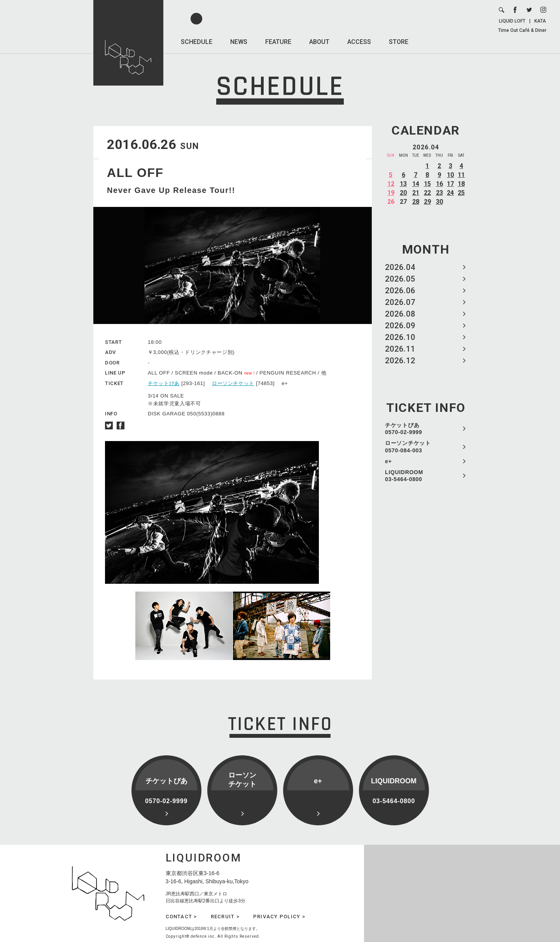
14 (416, 184)
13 (403, 184)
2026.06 (400, 291)
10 (450, 175)
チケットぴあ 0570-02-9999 (404, 429)
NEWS (239, 42)
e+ (388, 461)
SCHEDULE (197, 42)
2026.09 (400, 326)
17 (450, 184)
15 (427, 184)
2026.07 (400, 302)
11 (461, 175)
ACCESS (359, 42)
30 (439, 202)
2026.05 (400, 279)
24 (450, 193)
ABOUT (319, 42)
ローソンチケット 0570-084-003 (408, 446)
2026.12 (400, 361)
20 (403, 193)
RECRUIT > (225, 917)
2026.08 (400, 314)
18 (461, 184)
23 (439, 193)
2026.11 (400, 349)
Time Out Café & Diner (522, 30)
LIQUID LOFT (512, 21)
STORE (399, 42)
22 (427, 193)
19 (391, 193)
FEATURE (278, 42)
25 (461, 193)
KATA (540, 21)
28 (416, 202)
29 (427, 202)
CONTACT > (181, 917)
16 (439, 184)
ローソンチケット (233, 383)
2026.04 (400, 267)
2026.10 (400, 337)
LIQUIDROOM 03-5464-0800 (404, 476)
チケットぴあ (164, 383)
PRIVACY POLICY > (279, 917)
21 (416, 193)
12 (391, 184)
